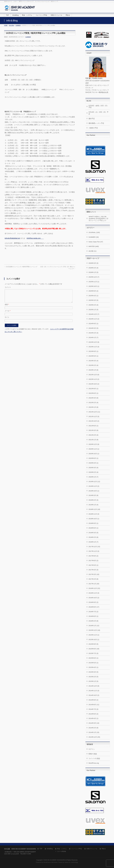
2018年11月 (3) (94, 514)
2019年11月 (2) (94, 486)
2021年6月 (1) (93, 426)
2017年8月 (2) (93, 561)
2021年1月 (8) (93, 440)
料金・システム (62, 849)
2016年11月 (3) (94, 593)
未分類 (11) (92, 251)
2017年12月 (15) (94, 547)
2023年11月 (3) (94, 347)
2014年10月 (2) (94, 695)
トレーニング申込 (77, 849)
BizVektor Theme (57, 862)
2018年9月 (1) (93, 523)
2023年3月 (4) (93, 361)
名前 (7, 307)
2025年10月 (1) (94, 286)
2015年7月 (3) (93, 653)
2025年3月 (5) (93, 300)
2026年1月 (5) (93, 272)
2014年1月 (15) (94, 732)
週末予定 (92, 119)
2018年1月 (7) (93, 542)
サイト (7, 320)
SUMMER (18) (94, 237)
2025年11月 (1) (94, 282)
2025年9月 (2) (93, 291)
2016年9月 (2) (93, 602)
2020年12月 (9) (94, 444)
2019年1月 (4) (93, 505)
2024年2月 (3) (93, 333)
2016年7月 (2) (93, 612)
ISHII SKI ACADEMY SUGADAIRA (54, 860)
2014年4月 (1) (93, 718)
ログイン (92, 749)
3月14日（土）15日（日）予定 (98, 113)
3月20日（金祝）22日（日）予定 (98, 107)
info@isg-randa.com (35, 238)
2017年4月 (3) (93, 570)
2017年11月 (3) (94, 551)
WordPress (47, 862)
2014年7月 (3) (93, 709)
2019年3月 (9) (93, 495)
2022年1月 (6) (93, 407)
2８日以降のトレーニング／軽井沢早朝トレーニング (21, 267)
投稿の (93, 754)
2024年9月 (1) (93, 324)
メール (8, 313)
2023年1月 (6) (93, 370)
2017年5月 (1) (93, 565)
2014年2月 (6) (93, 728)
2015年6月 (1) (93, 658)
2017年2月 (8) (93, 579)
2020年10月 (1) (94, 454)
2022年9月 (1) (93, 389)
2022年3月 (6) (93, 398)
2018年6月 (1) (93, 528)
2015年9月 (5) (93, 644)
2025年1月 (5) (93, 310)
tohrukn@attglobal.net (12, 238)
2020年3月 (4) (93, 468)
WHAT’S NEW (94, 217)
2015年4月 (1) (93, 667)
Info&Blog (50, 849)
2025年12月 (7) (94, 277)
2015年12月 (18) (94, 630)
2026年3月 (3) (93, 263)
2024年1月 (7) (93, 337)
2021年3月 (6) (93, 430)
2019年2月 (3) (93, 500)
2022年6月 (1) (93, 393)
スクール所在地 (62, 851)
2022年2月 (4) (93, 403)
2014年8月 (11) (94, 705)
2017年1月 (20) (94, 584)
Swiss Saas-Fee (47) (96, 242)
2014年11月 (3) (94, 691)
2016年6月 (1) (93, 616)
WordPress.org (94, 763)
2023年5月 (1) (93, 356)
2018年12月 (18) (94, 509)
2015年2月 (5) (93, 677)
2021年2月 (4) (93, 435)
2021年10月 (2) (94, 421)
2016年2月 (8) (93, 621)
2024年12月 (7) (94, 314)
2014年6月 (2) (93, 714)
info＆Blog (11, 25)
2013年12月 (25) (94, 737)
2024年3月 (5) (93, 328)
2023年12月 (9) (94, 342)
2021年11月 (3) (94, 416)
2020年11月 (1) (94, 449)
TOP (41, 849)
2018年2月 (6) (93, 537)
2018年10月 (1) (94, 519)
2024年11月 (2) (94, 319)
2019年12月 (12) (94, 482)
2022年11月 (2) (94, 379)
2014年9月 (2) (93, 700)
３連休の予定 (93, 128)
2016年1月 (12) (94, 626)
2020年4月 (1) (93, 463)
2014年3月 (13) (94, 723)
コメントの (94, 758)
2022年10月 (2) (94, 384)
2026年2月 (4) (93, 268)
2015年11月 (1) (94, 635)
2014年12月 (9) (94, 686)
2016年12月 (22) (94, 588)
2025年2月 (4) (93, 305)
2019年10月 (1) (94, 491)
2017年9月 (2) (93, 556)
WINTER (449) (94, 246)
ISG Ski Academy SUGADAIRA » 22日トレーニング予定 (98, 218)
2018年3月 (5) (93, 533)
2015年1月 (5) (93, 681)
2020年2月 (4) (93, 472)
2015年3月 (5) (93, 672)
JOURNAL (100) (94, 232)
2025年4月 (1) (93, 296)
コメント (8, 287)
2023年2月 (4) (93, 365)
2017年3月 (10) (94, 574)
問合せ (104, 849)
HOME (6, 25)
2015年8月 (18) (94, 649)
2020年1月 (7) (93, 477)
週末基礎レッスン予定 (96, 123)
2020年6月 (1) (93, 458)
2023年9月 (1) (93, 351)
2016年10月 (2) (94, 598)
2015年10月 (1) (94, 640)
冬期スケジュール (92, 849)
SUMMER (18, 25)
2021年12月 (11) (94, 412)
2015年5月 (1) (93, 663)
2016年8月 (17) (94, 607)
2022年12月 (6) (94, 375)
